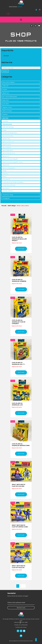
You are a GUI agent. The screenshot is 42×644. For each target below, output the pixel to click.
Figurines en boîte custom (8, 142)
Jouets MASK (6, 104)
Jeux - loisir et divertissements (10, 97)
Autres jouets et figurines (9, 82)
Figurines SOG (6, 165)
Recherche (5, 71)
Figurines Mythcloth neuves (9, 153)
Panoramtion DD (6, 179)
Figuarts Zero (6, 93)
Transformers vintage (8, 195)
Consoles (5, 89)
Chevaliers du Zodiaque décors (10, 133)
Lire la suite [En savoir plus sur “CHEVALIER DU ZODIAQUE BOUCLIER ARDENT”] (21, 249)
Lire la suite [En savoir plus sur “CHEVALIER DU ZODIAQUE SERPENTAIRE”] (21, 454)
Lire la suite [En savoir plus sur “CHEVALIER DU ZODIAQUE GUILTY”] (21, 372)
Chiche (22, 622)
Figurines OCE (6, 156)
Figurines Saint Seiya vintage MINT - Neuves (13, 162)
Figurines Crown (6, 139)
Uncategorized (6, 198)
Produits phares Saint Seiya (9, 185)
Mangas (4, 171)
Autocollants (5, 121)
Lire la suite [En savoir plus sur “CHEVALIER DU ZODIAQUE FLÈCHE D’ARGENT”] (21, 332)
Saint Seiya (5, 118)
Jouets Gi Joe (6, 100)
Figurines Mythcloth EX (8, 150)
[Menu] (21, 20)
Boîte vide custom (7, 124)
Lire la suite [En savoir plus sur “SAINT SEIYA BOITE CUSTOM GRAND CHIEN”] (21, 535)
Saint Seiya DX (6, 188)
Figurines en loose (7, 144)
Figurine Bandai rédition (8, 136)
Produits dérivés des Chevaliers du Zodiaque (13, 182)
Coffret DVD (5, 86)
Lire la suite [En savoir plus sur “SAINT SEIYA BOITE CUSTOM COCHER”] (21, 494)
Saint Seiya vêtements (8, 191)
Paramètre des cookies (21, 627)
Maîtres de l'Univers (7, 111)
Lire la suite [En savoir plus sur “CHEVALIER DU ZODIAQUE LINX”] (21, 413)
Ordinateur (5, 114)
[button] (21, 608)
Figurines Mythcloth (7, 147)
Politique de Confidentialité (21, 625)
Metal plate (5, 174)
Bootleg (4, 130)
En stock (6, 56)
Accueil (4, 206)
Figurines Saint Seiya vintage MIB (10, 159)
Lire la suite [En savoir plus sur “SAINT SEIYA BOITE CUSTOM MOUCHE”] (21, 576)
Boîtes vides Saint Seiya (8, 127)
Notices (4, 176)
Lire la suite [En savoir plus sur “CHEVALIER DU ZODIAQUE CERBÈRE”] (21, 289)
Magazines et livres (7, 107)
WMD (26, 622)
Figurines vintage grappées (9, 168)
